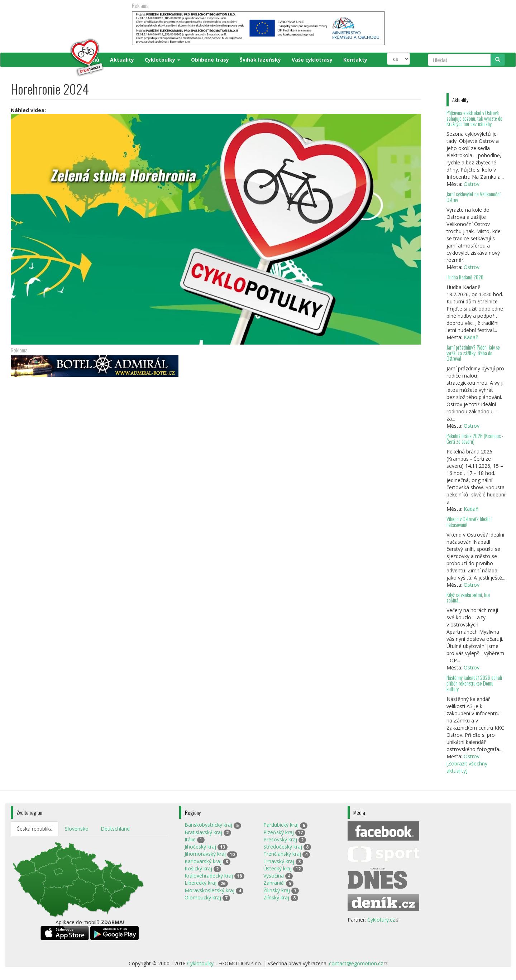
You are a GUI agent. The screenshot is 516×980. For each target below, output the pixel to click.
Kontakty (355, 60)
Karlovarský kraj (203, 861)
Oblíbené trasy (210, 60)
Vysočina (274, 876)
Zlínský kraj (276, 897)
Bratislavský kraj (203, 832)
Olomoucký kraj (203, 897)
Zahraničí (274, 883)
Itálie (190, 839)
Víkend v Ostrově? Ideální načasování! (469, 522)
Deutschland (115, 829)
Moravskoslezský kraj (209, 890)
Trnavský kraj (279, 861)
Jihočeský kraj (200, 847)
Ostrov (472, 184)
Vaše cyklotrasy (312, 60)
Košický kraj (198, 868)
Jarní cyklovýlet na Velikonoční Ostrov (474, 197)
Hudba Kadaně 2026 (465, 277)
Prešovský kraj (280, 839)
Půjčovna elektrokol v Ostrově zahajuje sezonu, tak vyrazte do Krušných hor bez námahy (474, 118)
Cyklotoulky (163, 60)
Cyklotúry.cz (383, 920)
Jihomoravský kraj (205, 854)
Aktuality (122, 60)
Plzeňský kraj (279, 832)
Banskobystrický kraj (208, 825)
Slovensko (77, 829)
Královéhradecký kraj (209, 876)
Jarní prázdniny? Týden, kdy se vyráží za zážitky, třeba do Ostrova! (473, 353)
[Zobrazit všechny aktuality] (467, 767)
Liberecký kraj (200, 883)
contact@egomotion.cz (358, 963)
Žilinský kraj (277, 890)
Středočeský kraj (283, 847)
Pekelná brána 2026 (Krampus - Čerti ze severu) (475, 439)
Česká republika (35, 829)
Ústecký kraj (278, 868)
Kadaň (471, 337)
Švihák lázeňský (260, 60)
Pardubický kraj (281, 825)
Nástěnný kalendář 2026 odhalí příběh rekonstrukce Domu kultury (474, 683)
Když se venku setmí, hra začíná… (468, 598)
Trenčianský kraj (282, 854)
